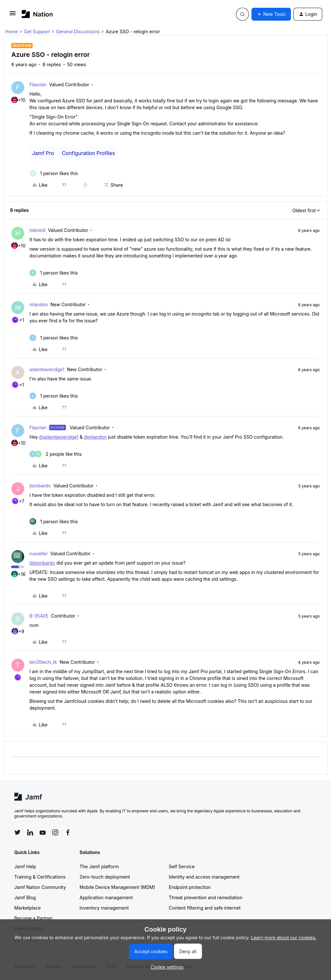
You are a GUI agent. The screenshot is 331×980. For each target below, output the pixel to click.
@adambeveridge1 (59, 437)
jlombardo (40, 486)
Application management (106, 897)
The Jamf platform (99, 866)
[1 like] (54, 173)
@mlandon (96, 437)
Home (11, 31)
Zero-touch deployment (105, 877)
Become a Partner (33, 918)
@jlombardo (42, 563)
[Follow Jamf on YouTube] (43, 832)
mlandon (39, 304)
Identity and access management (204, 877)
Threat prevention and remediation (206, 897)
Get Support (37, 31)
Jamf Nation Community (40, 887)
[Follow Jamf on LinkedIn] (30, 832)
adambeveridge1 (47, 369)
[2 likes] (56, 454)
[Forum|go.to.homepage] (37, 14)
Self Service (182, 866)
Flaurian (38, 84)
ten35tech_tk (43, 662)
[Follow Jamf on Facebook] (68, 832)
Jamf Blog (25, 897)
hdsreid (37, 230)
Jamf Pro (43, 153)
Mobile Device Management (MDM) (117, 887)
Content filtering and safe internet (205, 908)
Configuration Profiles (88, 153)
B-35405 (39, 616)
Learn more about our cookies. (284, 938)
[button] (13, 15)
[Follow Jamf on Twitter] (17, 832)
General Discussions (78, 31)
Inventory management (104, 908)
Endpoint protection (190, 887)
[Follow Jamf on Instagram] (55, 832)
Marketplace (27, 908)
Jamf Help (25, 866)
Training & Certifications (40, 877)
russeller (39, 553)
